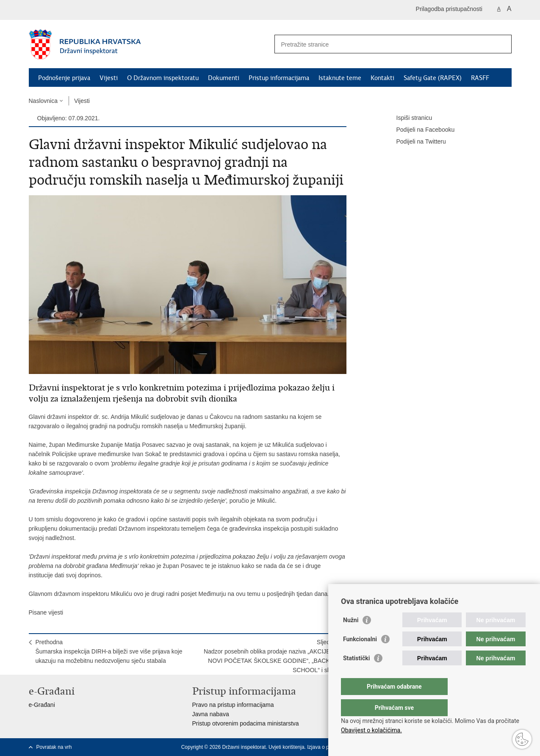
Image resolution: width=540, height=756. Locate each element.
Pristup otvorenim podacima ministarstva (246, 723)
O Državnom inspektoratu (163, 78)
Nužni (351, 637)
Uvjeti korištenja (287, 747)
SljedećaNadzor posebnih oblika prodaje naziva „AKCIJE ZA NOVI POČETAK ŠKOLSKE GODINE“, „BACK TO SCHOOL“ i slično (272, 656)
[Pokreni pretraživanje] (502, 44)
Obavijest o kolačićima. (371, 730)
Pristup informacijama (279, 78)
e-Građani (42, 705)
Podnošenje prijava (64, 78)
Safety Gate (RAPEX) (433, 78)
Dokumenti (224, 78)
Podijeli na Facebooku (420, 130)
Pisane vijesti (46, 612)
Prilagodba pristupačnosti (449, 9)
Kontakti (382, 78)
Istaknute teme (340, 78)
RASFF (480, 78)
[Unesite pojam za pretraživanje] (384, 44)
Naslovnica (43, 101)
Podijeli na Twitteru (415, 142)
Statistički (356, 675)
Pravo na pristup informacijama (233, 705)
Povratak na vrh (54, 747)
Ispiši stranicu (408, 118)
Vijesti (109, 78)
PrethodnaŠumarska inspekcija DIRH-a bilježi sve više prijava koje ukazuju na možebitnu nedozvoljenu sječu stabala (109, 651)
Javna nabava (211, 714)
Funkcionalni (360, 656)
